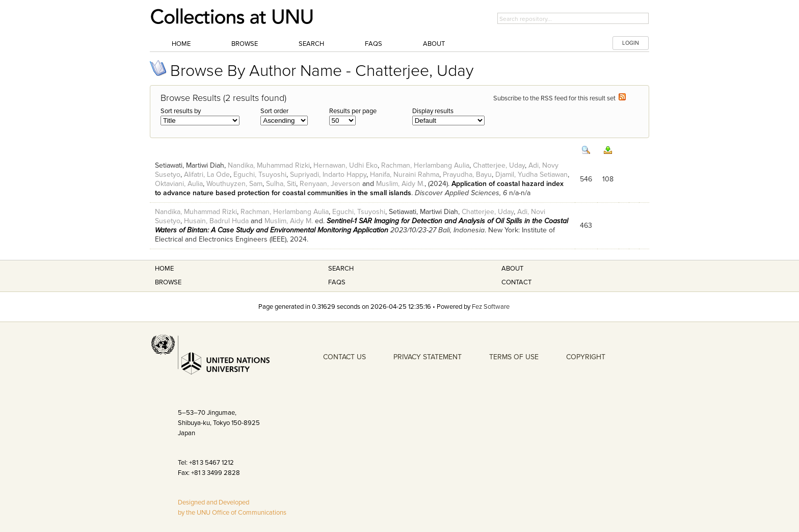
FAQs (374, 44)
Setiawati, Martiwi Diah (190, 165)
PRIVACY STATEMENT (428, 357)
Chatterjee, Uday (499, 165)
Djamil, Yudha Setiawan (531, 175)
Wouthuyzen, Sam (234, 184)
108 (608, 179)
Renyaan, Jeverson (330, 184)
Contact (516, 282)
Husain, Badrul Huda (216, 221)
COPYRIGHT (586, 357)
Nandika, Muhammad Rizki (269, 165)
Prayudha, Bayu (467, 175)
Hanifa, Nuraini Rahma (405, 175)
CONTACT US (344, 357)
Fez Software (491, 307)
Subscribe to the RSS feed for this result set (560, 98)
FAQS (337, 282)
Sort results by (181, 111)
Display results (433, 111)
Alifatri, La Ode (207, 175)
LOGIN (631, 43)
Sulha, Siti (281, 184)
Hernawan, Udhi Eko (345, 165)
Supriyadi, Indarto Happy (328, 175)
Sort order (274, 111)
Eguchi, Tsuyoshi (260, 175)
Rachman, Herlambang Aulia (425, 165)
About (434, 44)
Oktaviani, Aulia (179, 184)
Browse (245, 44)
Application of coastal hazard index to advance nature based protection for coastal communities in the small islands (359, 188)
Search (311, 44)
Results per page (353, 111)
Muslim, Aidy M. (400, 184)
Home (181, 44)
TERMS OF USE (514, 357)
